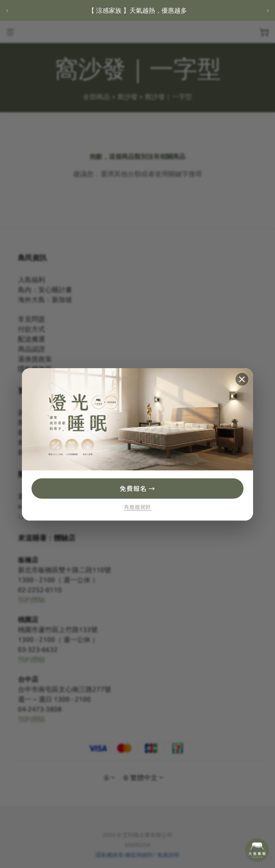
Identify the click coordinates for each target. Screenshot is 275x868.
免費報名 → (137, 488)
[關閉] (242, 379)
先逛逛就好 (137, 507)
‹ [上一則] (7, 10)
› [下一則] (268, 10)
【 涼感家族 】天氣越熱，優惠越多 (137, 10)
